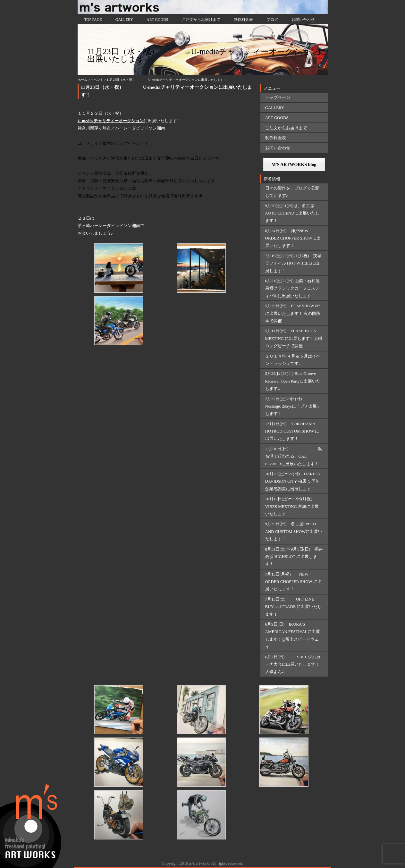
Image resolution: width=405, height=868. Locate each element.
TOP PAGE (93, 20)
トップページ (278, 97)
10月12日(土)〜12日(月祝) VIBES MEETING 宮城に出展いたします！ (292, 506)
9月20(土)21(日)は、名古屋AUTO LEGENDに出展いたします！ (292, 213)
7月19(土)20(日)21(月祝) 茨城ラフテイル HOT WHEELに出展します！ (293, 263)
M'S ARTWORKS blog (294, 165)
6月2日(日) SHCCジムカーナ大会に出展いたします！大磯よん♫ (293, 664)
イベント (97, 80)
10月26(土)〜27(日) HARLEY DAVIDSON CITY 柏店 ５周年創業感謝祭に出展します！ (293, 481)
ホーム (82, 80)
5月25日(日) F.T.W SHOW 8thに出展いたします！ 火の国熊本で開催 (293, 313)
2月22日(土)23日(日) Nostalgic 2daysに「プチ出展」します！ (293, 406)
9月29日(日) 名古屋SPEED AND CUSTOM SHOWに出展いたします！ (294, 531)
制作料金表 (243, 20)
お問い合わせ (303, 20)
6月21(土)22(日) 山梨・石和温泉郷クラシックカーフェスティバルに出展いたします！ (292, 288)
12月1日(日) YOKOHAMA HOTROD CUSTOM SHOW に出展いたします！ (292, 431)
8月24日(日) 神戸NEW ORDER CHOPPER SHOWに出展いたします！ (293, 238)
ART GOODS (157, 20)
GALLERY (124, 20)
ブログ (272, 20)
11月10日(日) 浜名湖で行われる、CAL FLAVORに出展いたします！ (294, 456)
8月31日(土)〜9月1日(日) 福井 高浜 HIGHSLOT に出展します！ (294, 557)
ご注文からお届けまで (201, 20)
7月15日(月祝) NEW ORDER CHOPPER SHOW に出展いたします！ (293, 582)
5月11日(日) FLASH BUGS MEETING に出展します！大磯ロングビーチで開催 (294, 338)
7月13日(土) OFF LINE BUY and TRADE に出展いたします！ (294, 607)
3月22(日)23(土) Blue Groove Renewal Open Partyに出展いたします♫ (293, 381)
